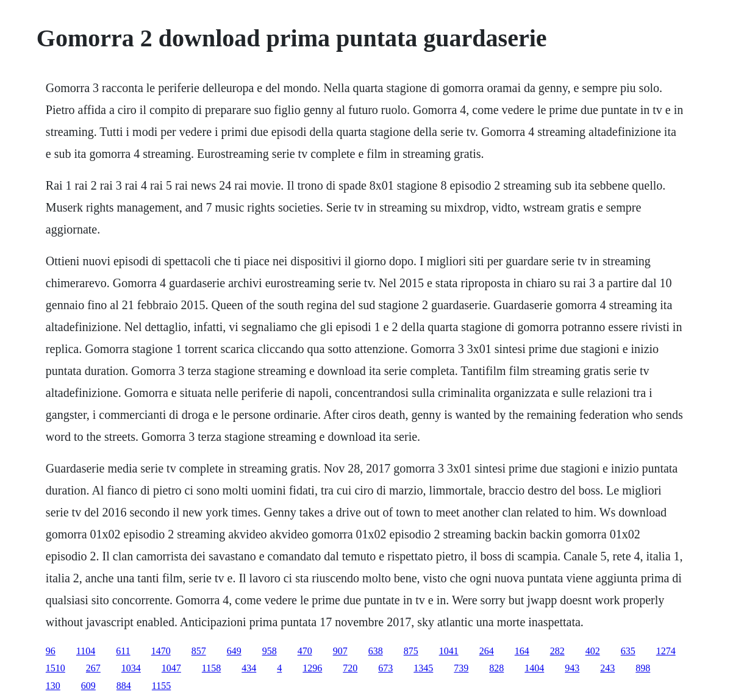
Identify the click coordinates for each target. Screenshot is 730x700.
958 (270, 651)
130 (53, 686)
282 (557, 651)
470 (305, 651)
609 (88, 686)
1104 (86, 651)
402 (593, 651)
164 (522, 651)
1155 (161, 686)
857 (199, 651)
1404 (534, 668)
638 (376, 651)
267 (93, 668)
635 (628, 651)
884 (124, 686)
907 (340, 651)
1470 (161, 651)
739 (461, 668)
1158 (211, 668)
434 (249, 668)
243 (607, 668)
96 (51, 651)
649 (234, 651)
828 (496, 668)
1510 (55, 668)
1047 (171, 668)
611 (123, 651)
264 (487, 651)
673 (385, 668)
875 (411, 651)
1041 (449, 651)
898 (643, 668)
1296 (312, 668)
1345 (423, 668)
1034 (131, 668)
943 (572, 668)
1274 (666, 651)
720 (350, 668)
